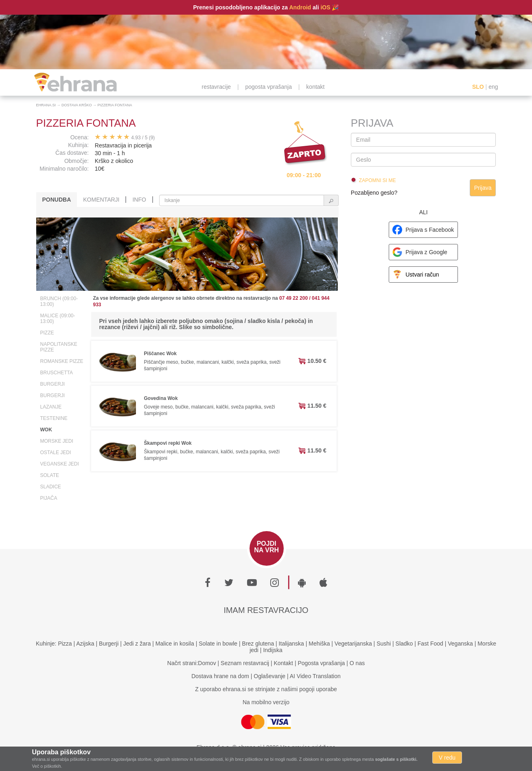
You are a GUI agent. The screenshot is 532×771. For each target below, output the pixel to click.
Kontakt (284, 663)
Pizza (65, 644)
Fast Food (430, 644)
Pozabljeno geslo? (374, 193)
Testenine (54, 418)
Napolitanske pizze (59, 347)
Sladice (51, 487)
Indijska (273, 650)
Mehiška (319, 644)
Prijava (483, 188)
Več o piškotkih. (47, 766)
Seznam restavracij (245, 663)
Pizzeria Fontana (115, 105)
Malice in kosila (175, 644)
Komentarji (101, 200)
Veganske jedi (60, 464)
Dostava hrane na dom (220, 676)
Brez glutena (258, 644)
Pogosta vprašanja (321, 663)
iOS (325, 7)
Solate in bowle (218, 644)
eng (493, 87)
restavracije (217, 87)
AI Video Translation (315, 676)
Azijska (85, 644)
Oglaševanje (269, 676)
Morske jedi (57, 441)
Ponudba (57, 200)
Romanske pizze (62, 361)
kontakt (315, 87)
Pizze (47, 333)
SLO (478, 87)
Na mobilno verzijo (266, 702)
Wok (46, 430)
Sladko (404, 644)
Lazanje (51, 407)
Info (139, 200)
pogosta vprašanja (269, 87)
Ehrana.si (46, 105)
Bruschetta (57, 373)
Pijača (49, 498)
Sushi (384, 644)
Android (300, 7)
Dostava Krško (77, 105)
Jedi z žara (137, 644)
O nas (357, 663)
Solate (50, 475)
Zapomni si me (378, 180)
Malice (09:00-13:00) (58, 319)
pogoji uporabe (318, 689)
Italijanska (291, 644)
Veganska (460, 644)
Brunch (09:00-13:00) (59, 301)
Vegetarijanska (353, 644)
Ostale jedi (56, 452)
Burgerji (53, 384)
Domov (207, 663)
